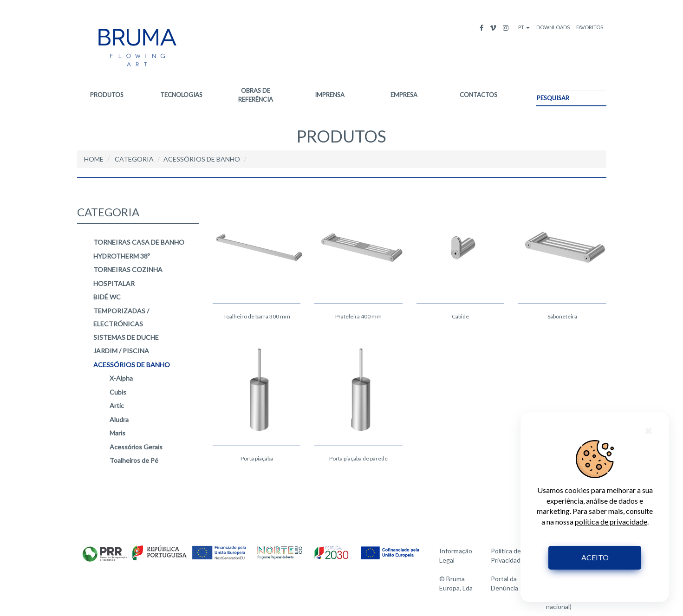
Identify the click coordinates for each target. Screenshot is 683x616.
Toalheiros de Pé (134, 461)
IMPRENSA (330, 95)
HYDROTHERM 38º (121, 256)
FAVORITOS (590, 27)
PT (524, 27)
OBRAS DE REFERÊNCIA (256, 95)
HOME (94, 159)
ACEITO (595, 557)
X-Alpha (121, 379)
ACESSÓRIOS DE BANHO (132, 365)
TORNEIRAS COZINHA (128, 270)
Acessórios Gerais (136, 447)
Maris (117, 433)
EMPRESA (404, 95)
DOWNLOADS (553, 27)
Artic (117, 406)
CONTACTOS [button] (478, 95)
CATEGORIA (134, 159)
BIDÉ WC (107, 297)
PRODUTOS (107, 95)
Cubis (118, 392)
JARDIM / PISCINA (121, 351)
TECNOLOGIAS (181, 95)
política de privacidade (611, 522)
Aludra (119, 419)
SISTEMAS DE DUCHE (126, 337)
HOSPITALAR (114, 283)
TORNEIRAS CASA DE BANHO (139, 243)
